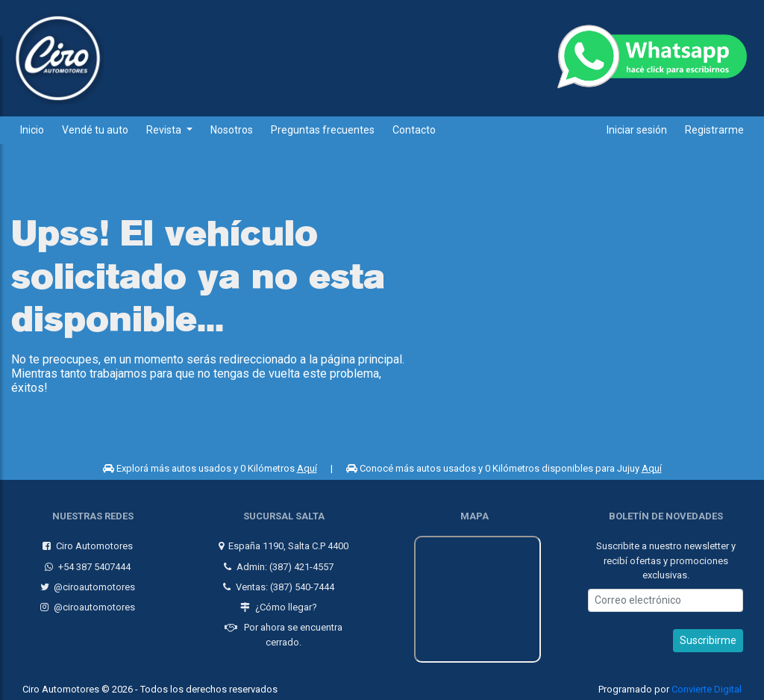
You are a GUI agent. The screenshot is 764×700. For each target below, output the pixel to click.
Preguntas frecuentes (323, 130)
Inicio (32, 130)
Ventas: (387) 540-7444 (277, 583)
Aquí (307, 468)
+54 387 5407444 (86, 562)
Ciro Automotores (86, 542)
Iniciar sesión (637, 130)
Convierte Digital (707, 685)
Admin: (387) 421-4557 (277, 562)
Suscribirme (708, 637)
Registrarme (714, 130)
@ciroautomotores (86, 583)
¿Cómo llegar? (277, 603)
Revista (165, 130)
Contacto (414, 130)
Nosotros (232, 130)
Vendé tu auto (95, 130)
